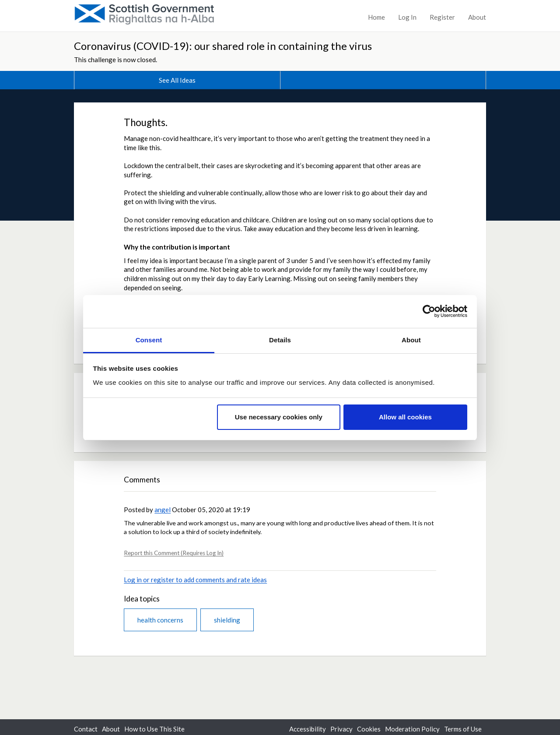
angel (163, 510)
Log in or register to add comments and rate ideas (195, 580)
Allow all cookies (405, 417)
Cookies (369, 729)
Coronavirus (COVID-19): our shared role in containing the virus (223, 46)
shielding (227, 620)
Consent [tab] (149, 340)
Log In (407, 17)
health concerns (160, 620)
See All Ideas (177, 80)
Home (376, 17)
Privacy (341, 729)
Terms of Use (463, 729)
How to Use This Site (154, 729)
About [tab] (411, 340)
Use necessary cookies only (279, 417)
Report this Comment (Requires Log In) (174, 553)
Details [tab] (280, 340)
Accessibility (308, 729)
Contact (86, 729)
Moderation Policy (412, 729)
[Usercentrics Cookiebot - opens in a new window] (429, 311)
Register (442, 17)
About (477, 17)
